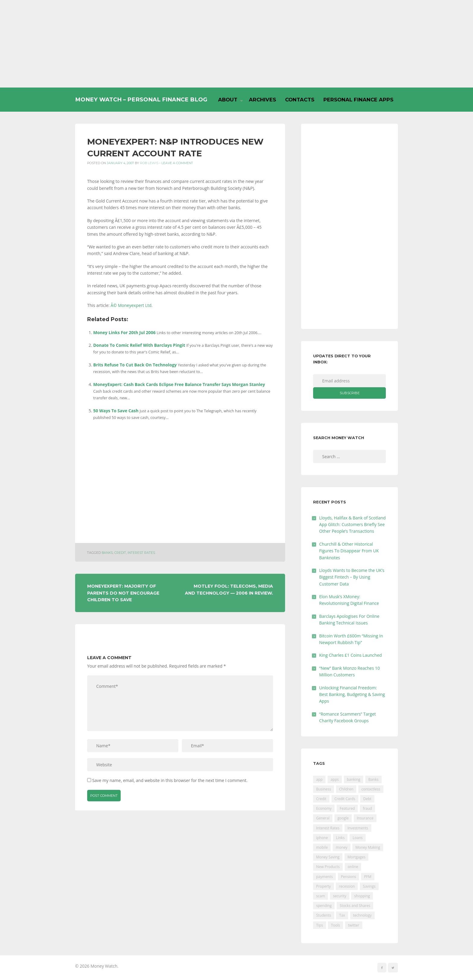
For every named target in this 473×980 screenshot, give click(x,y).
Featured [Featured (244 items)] (347, 808)
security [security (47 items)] (340, 896)
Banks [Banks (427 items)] (373, 779)
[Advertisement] (237, 44)
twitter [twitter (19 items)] (354, 925)
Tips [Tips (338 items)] (320, 925)
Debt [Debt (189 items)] (367, 799)
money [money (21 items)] (341, 847)
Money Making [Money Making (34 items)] (368, 847)
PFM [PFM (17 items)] (368, 877)
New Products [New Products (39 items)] (328, 867)
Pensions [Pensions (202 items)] (348, 877)
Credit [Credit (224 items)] (321, 799)
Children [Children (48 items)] (346, 789)
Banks (107, 553)
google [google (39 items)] (343, 818)
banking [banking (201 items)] (354, 779)
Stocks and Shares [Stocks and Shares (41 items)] (355, 906)
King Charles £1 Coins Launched (351, 655)
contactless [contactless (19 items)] (371, 789)
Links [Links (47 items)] (340, 838)
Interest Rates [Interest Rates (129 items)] (328, 828)
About (228, 100)
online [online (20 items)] (353, 867)
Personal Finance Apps (358, 100)
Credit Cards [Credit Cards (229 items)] (345, 799)
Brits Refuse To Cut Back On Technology (135, 365)
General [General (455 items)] (323, 818)
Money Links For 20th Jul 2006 (124, 332)
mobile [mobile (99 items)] (322, 847)
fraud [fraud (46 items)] (367, 808)
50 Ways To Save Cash (116, 411)
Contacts (300, 100)
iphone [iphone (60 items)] (322, 838)
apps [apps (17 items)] (335, 779)
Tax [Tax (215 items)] (342, 915)
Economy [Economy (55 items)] (324, 808)
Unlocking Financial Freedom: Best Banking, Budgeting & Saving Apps (352, 694)
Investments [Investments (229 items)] (358, 828)
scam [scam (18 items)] (321, 896)
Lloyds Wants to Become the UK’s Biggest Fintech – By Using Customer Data (352, 577)
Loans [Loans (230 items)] (358, 838)
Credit (120, 553)
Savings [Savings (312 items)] (369, 886)
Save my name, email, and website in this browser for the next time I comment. (170, 780)
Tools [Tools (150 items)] (335, 925)
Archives (262, 100)
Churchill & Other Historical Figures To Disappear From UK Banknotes (349, 551)
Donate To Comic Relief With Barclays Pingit (139, 345)
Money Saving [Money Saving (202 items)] (328, 857)
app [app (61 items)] (319, 779)
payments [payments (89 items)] (324, 877)
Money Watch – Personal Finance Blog (141, 99)
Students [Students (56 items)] (324, 915)
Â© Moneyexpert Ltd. (132, 305)
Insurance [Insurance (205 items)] (365, 818)
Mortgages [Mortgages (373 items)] (356, 857)
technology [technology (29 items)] (362, 915)
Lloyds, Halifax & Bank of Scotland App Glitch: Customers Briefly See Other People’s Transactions (352, 525)
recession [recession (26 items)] (347, 886)
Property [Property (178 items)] (324, 886)
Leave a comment (177, 163)
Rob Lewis (149, 163)
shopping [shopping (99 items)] (362, 896)
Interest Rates (141, 553)
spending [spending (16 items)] (324, 906)
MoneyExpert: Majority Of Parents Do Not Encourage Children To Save (123, 593)
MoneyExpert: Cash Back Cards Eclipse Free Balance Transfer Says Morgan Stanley (179, 384)
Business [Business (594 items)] (324, 789)
